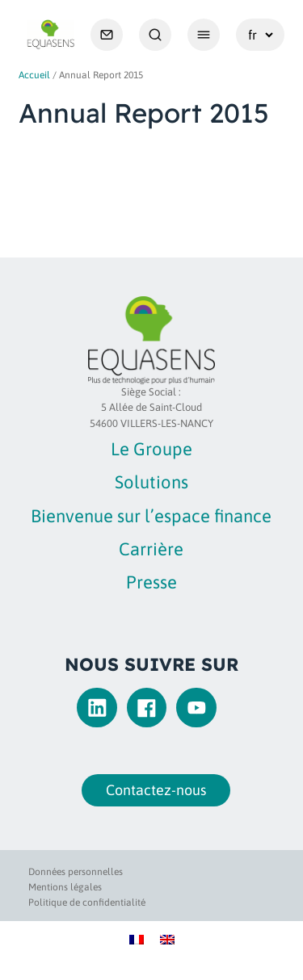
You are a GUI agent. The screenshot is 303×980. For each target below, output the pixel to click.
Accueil (34, 75)
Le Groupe (151, 449)
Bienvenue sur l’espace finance (151, 516)
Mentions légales (65, 887)
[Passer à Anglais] (167, 938)
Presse (151, 582)
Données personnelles (76, 872)
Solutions (151, 482)
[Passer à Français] (137, 938)
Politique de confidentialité (87, 903)
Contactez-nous (152, 790)
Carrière (151, 549)
